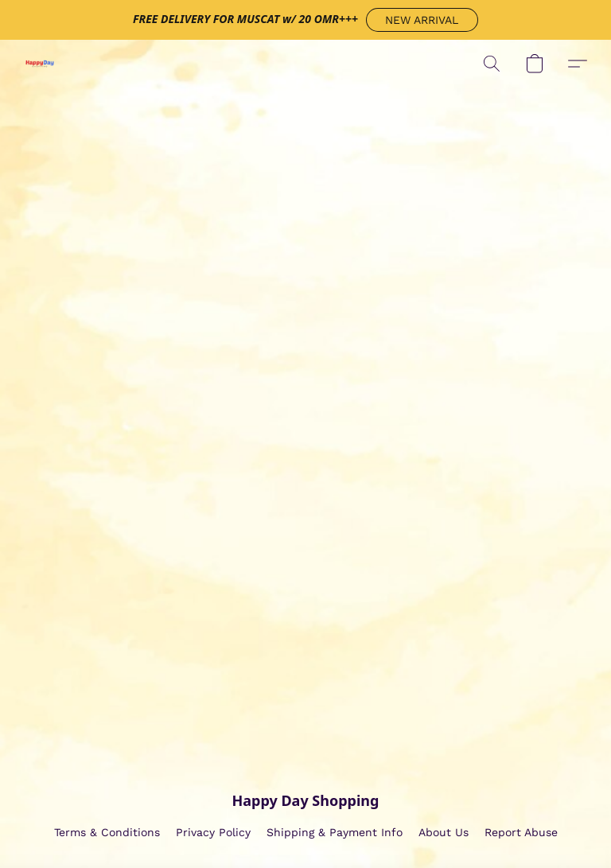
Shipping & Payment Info (335, 832)
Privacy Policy (213, 832)
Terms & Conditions (107, 832)
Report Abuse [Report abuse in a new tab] (521, 832)
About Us (444, 832)
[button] (422, 20)
